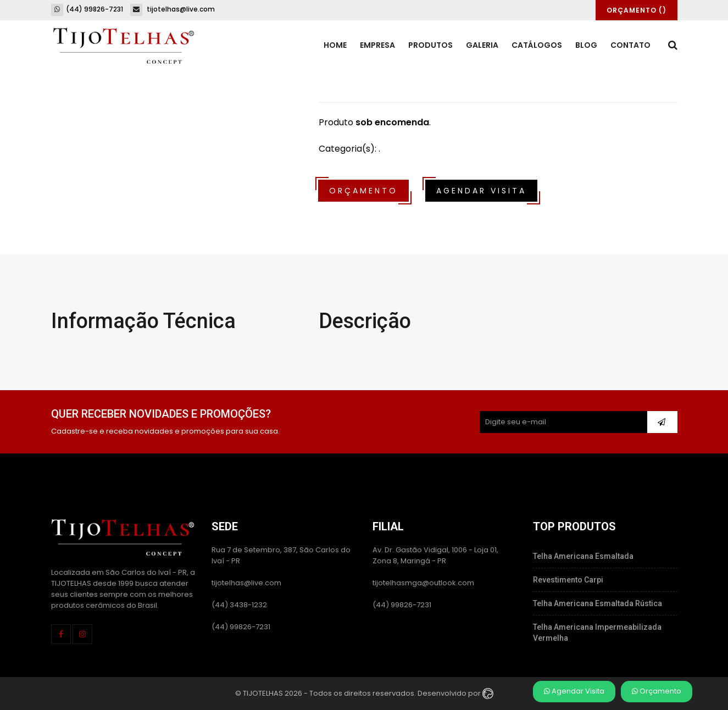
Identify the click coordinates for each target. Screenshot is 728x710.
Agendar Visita (574, 691)
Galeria (482, 45)
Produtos (430, 45)
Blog (586, 45)
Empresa (377, 45)
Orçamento (657, 691)
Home (335, 45)
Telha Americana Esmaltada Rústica (598, 603)
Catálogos (537, 45)
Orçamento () (637, 10)
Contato (630, 45)
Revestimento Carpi (568, 580)
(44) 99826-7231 (87, 9)
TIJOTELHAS (263, 693)
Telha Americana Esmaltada (583, 556)
